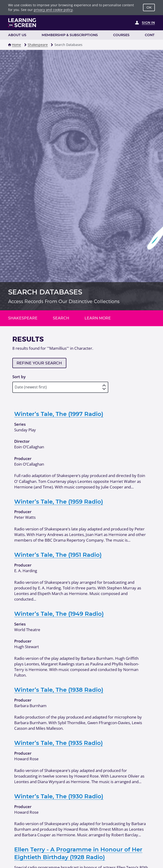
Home (16, 45)
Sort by (19, 377)
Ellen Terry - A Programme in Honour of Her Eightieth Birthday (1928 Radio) (78, 853)
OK (149, 7)
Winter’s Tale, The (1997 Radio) (59, 414)
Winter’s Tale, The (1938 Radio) (59, 690)
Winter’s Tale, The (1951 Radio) (58, 555)
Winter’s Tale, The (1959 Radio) (59, 501)
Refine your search (39, 363)
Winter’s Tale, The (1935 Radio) (59, 743)
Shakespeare (38, 45)
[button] (10, 45)
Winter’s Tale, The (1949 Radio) (59, 614)
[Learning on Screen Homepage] (22, 23)
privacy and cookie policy (53, 10)
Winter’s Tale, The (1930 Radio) (59, 796)
